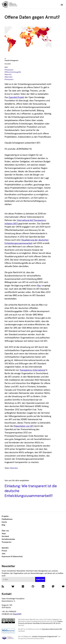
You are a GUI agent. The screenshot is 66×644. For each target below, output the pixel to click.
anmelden (40, 579)
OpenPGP (17, 614)
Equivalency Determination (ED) (52, 629)
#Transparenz (9, 70)
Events (4, 522)
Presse (4, 551)
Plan (39, 286)
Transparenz (7, 542)
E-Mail (2, 577)
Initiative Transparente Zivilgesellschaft (45, 637)
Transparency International (32, 370)
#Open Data (8, 77)
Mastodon (14, 468)
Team (4, 534)
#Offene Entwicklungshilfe (13, 72)
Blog (3, 525)
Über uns (5, 531)
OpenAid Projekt (16, 97)
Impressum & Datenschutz (12, 556)
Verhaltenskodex (8, 539)
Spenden (5, 548)
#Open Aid (8, 75)
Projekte (5, 516)
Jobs (4, 554)
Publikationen (7, 519)
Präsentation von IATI (24, 426)
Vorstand (5, 536)
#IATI (6, 67)
